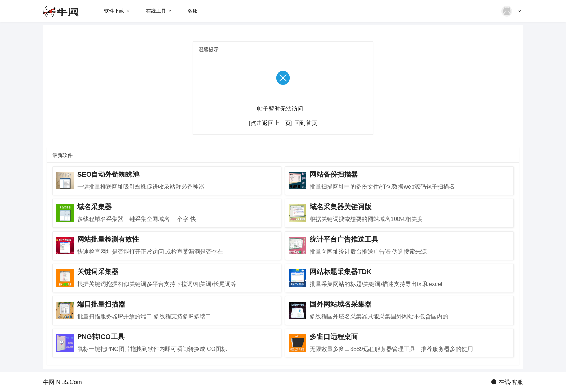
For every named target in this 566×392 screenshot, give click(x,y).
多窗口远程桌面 (334, 337)
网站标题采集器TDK (341, 272)
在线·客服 (511, 382)
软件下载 (117, 11)
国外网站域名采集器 (341, 304)
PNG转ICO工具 (101, 337)
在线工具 (159, 11)
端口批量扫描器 (101, 304)
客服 (193, 11)
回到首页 (306, 123)
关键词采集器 (98, 272)
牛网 (49, 382)
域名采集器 (94, 207)
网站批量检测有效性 (108, 239)
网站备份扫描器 (334, 174)
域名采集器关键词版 (341, 207)
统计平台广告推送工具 (344, 239)
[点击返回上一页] (271, 123)
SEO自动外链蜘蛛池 (108, 174)
